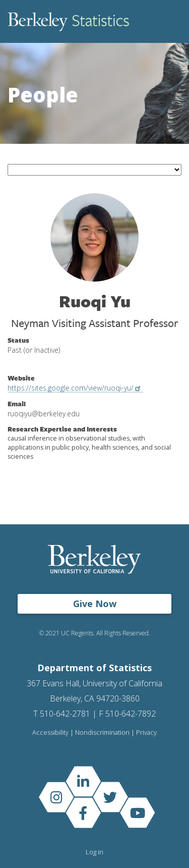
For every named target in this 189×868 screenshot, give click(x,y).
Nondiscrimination (102, 733)
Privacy (146, 733)
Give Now (95, 604)
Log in (94, 852)
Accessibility (50, 733)
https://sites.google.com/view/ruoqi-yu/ (75, 388)
